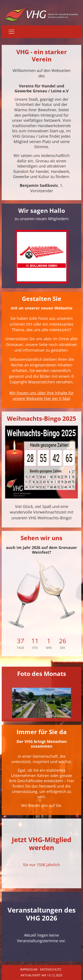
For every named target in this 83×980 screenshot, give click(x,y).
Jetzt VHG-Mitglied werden (42, 844)
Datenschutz (51, 969)
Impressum (29, 969)
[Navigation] (11, 32)
